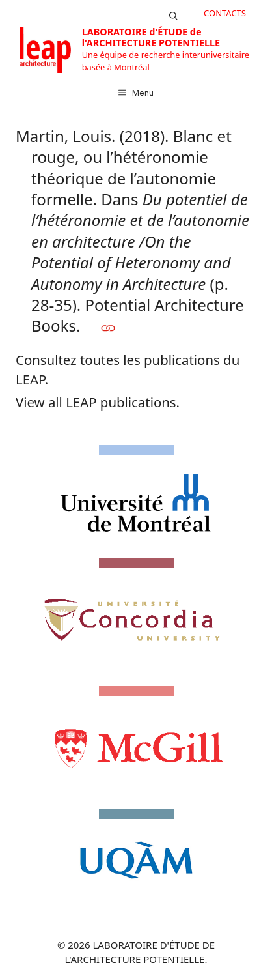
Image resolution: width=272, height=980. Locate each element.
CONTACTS (225, 13)
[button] (173, 13)
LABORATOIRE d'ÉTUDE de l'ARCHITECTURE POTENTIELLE (151, 37)
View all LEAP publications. (98, 402)
